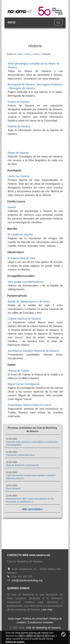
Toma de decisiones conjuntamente (22, 465)
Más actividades (32, 509)
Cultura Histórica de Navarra (24, 319)
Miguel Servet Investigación (24, 384)
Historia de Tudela (18, 371)
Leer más (47, 610)
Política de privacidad (35, 619)
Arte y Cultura (33, 54)
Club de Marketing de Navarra (43, 628)
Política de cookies (15, 642)
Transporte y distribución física (20, 455)
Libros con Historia (18, 176)
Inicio (20, 54)
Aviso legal (14, 619)
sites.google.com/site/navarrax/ (26, 282)
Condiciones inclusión (40, 622)
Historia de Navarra (19, 126)
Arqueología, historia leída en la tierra (29, 405)
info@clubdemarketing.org (27, 580)
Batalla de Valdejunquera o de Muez (29, 301)
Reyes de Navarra (18, 153)
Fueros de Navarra (19, 102)
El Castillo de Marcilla (20, 235)
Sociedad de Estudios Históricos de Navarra (33, 351)
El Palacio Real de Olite (21, 258)
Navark (12, 207)
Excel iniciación (13, 488)
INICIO (11, 22)
